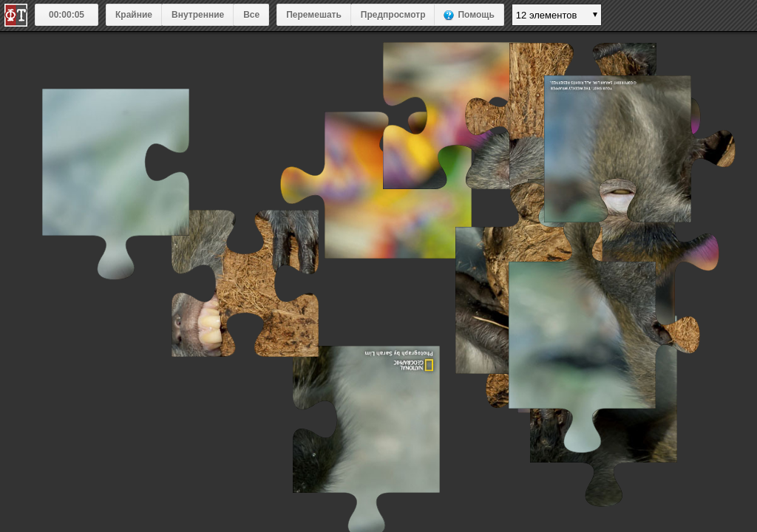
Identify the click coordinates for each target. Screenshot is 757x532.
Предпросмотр (393, 15)
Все (251, 15)
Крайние (134, 15)
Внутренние (198, 15)
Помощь (476, 15)
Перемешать (314, 15)
